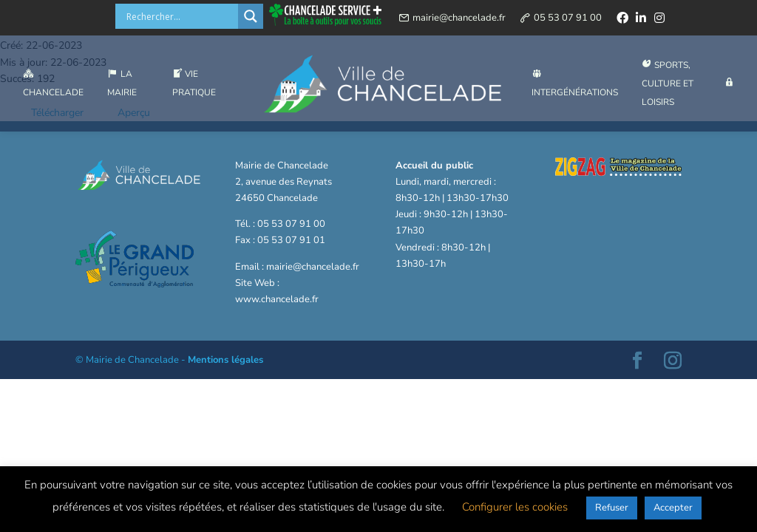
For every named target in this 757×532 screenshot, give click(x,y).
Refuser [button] (612, 508)
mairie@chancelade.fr (459, 18)
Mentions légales (225, 360)
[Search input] (180, 16)
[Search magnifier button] (251, 16)
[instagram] (659, 18)
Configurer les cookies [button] (515, 507)
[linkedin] (641, 18)
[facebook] (622, 18)
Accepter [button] (673, 508)
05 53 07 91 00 (568, 18)
